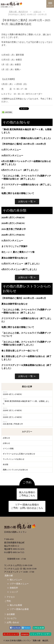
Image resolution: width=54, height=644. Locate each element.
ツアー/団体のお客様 (19, 609)
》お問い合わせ (12, 622)
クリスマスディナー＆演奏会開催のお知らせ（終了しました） (26, 367)
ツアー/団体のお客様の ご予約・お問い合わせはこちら (27, 506)
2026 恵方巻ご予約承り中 (14, 229)
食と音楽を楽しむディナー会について (20, 351)
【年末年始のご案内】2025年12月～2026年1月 (24, 144)
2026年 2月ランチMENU (13, 223)
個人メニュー (16, 580)
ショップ (14, 592)
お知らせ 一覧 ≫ (27, 201)
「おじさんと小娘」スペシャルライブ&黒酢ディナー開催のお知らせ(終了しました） (26, 343)
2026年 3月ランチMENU (13, 218)
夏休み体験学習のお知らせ (14, 258)
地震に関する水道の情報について (18, 193)
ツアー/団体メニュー (19, 584)
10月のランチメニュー (12, 156)
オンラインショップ (11, 634)
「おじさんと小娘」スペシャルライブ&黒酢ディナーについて (26, 334)
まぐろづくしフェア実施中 (14, 246)
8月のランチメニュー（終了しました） (20, 170)
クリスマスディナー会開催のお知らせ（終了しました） (26, 186)
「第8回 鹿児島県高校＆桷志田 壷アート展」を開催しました (26, 131)
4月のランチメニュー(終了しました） (20, 269)
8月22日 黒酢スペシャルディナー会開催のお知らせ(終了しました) (26, 163)
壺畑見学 (14, 588)
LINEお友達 (39, 628)
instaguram (25, 634)
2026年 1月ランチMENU (13, 235)
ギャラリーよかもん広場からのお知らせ (19, 454)
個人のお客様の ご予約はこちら (27, 494)
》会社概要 (10, 614)
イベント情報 (8, 449)
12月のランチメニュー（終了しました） (21, 264)
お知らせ (6, 438)
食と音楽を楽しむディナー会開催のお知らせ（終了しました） (26, 358)
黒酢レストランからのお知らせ (15, 470)
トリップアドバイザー (40, 634)
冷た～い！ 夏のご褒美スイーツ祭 (18, 252)
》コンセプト (11, 618)
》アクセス (10, 597)
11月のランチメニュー (12, 241)
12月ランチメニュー (11, 150)
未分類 (6, 465)
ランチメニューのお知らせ (14, 459)
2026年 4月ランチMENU (12, 394)
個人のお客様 (16, 605)
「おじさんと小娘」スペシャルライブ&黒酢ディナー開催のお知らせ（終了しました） (26, 177)
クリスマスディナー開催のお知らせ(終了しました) (26, 138)
